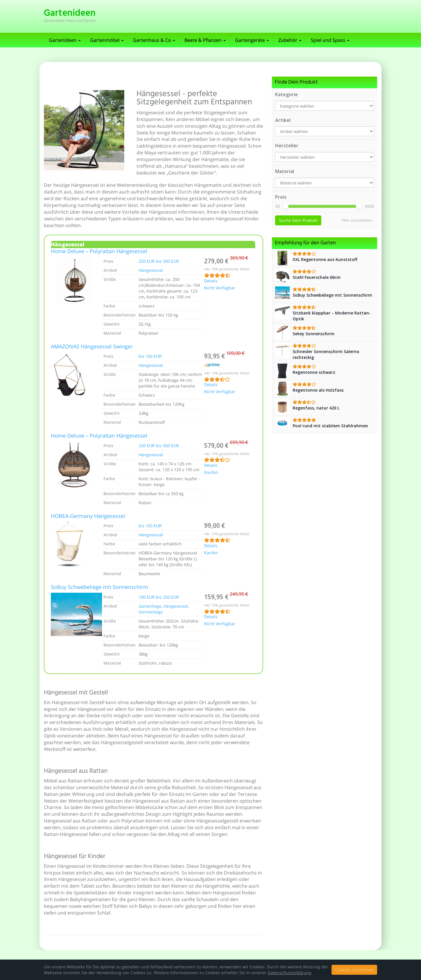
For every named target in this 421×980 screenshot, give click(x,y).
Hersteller (287, 146)
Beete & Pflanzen (205, 40)
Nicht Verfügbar (220, 288)
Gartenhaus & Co (154, 40)
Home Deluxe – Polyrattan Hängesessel (99, 252)
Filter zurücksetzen (357, 220)
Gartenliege (150, 606)
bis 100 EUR (150, 356)
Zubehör (290, 40)
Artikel (283, 120)
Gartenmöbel (107, 40)
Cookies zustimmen (354, 970)
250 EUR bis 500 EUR (159, 261)
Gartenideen (65, 40)
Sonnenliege (151, 612)
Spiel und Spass (330, 40)
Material (285, 171)
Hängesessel (151, 270)
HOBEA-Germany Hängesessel (88, 516)
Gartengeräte (252, 40)
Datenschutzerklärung (290, 973)
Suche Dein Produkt (298, 220)
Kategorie (287, 94)
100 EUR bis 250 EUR (159, 597)
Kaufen (211, 473)
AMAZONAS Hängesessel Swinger (92, 347)
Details (211, 281)
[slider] (286, 206)
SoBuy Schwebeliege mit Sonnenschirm (100, 587)
